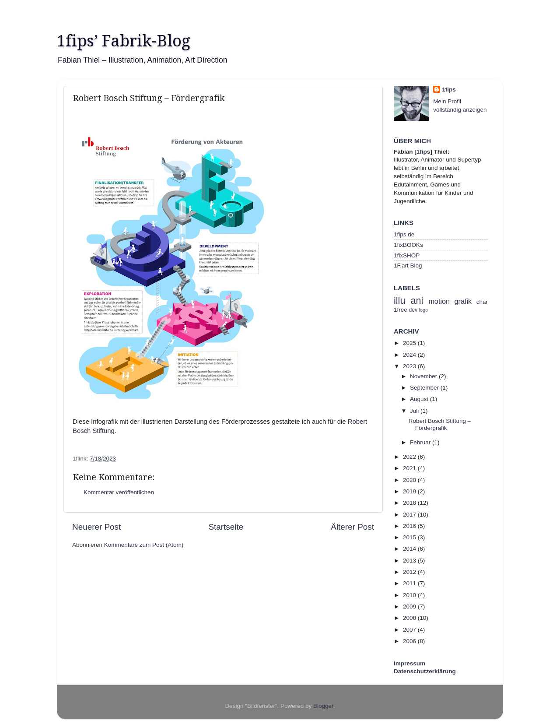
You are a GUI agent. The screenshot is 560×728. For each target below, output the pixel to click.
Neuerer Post (96, 527)
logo (423, 310)
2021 (410, 468)
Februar (421, 442)
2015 (410, 537)
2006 (410, 641)
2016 (410, 526)
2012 (410, 572)
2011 (410, 583)
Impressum (409, 663)
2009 (410, 607)
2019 (410, 491)
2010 (410, 595)
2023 (410, 366)
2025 (410, 343)
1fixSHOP (407, 255)
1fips (449, 90)
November (424, 376)
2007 (410, 630)
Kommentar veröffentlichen (119, 492)
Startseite (226, 527)
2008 (410, 618)
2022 (410, 457)
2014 (410, 549)
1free (401, 310)
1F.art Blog (408, 266)
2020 (410, 480)
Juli (415, 411)
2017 (410, 515)
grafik (463, 301)
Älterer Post (352, 527)
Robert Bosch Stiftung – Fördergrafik (440, 424)
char (482, 302)
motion (439, 301)
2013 (410, 561)
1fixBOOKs (408, 245)
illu (399, 301)
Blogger (323, 706)
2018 (410, 503)
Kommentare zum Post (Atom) (144, 545)
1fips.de (404, 234)
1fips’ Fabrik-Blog (124, 41)
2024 (410, 355)
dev (413, 310)
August (420, 399)
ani (417, 301)
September (425, 388)
